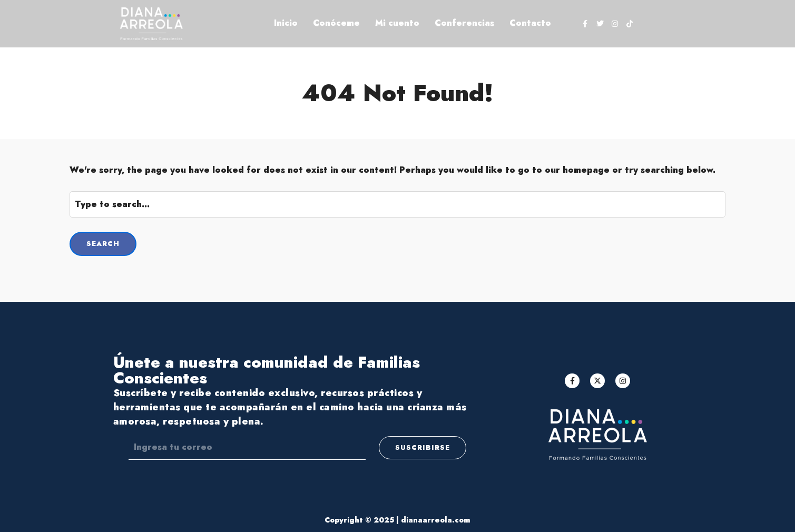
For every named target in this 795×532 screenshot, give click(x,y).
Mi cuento (397, 23)
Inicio (286, 23)
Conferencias (464, 23)
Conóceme (336, 23)
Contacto (530, 23)
